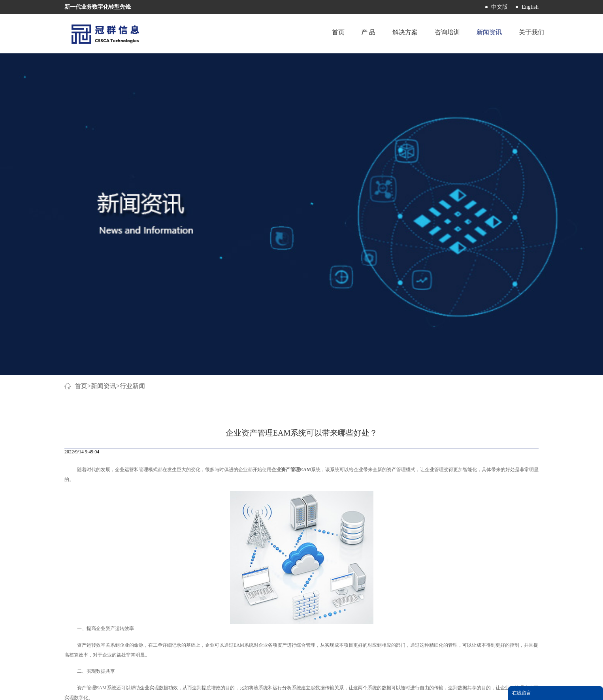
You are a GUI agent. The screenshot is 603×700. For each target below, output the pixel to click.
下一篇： (492, 488)
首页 (326, 33)
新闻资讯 (104, 70)
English (530, 7)
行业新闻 (132, 70)
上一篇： (116, 488)
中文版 (499, 7)
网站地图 (336, 689)
